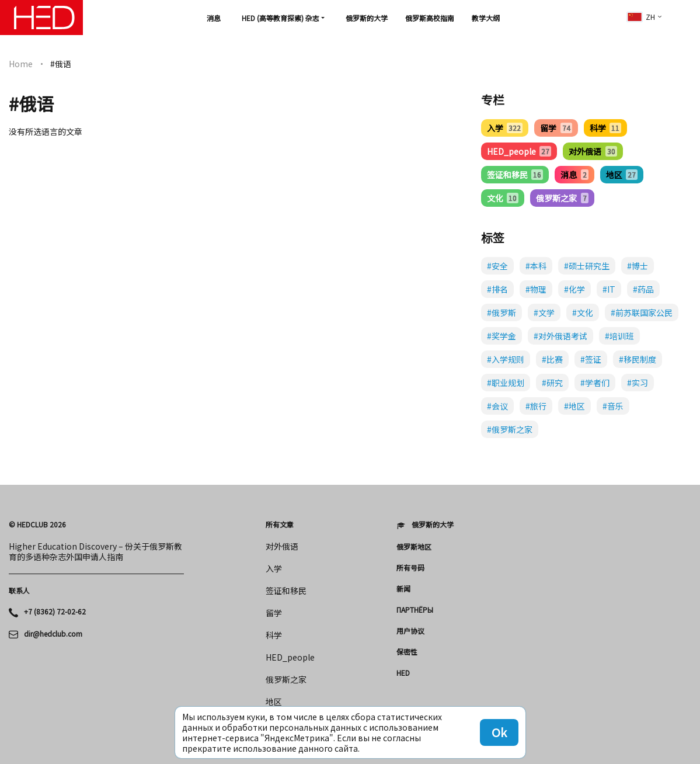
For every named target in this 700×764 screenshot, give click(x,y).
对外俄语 (593, 151)
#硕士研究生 (587, 266)
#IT (609, 289)
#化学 (574, 289)
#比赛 (552, 359)
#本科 (536, 266)
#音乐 (613, 406)
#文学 (544, 312)
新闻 (403, 589)
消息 (214, 18)
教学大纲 (486, 18)
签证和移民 (515, 175)
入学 (505, 128)
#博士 (638, 266)
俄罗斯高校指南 (430, 18)
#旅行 (536, 406)
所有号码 (410, 568)
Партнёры (415, 610)
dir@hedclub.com (53, 634)
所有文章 (280, 525)
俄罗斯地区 (414, 547)
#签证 (591, 359)
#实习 (638, 383)
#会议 (497, 406)
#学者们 (595, 383)
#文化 (583, 312)
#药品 (643, 289)
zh (641, 17)
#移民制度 (638, 359)
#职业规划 (506, 383)
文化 (503, 198)
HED (403, 673)
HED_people (519, 151)
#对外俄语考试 (560, 336)
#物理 (536, 289)
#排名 (497, 289)
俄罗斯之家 (562, 198)
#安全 (497, 266)
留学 (556, 128)
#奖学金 (502, 336)
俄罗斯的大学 (367, 18)
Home (21, 64)
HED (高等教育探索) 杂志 (281, 18)
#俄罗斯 (502, 312)
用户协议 (410, 631)
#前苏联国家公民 (642, 312)
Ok (499, 732)
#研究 (552, 383)
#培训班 (619, 336)
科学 (605, 128)
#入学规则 (506, 359)
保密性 (407, 652)
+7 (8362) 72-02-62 (55, 612)
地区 (622, 175)
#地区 (574, 406)
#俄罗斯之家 (510, 429)
